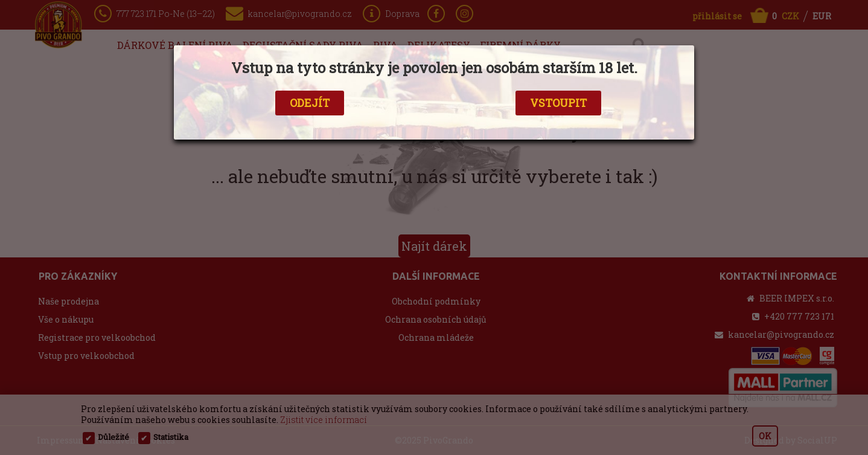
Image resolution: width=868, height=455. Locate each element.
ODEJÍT (310, 103)
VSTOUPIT (558, 103)
